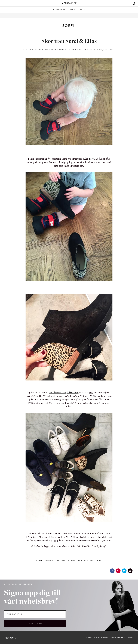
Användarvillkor (118, 637)
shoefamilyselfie (75, 560)
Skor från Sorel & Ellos (69, 41)
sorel (92, 560)
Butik (33, 50)
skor (86, 560)
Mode (74, 50)
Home (54, 50)
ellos (57, 560)
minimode (64, 50)
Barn (26, 50)
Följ (82, 10)
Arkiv (73, 10)
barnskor (49, 560)
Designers (43, 50)
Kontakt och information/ (97, 637)
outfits (83, 50)
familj (64, 560)
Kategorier (59, 10)
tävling (99, 560)
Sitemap (131, 637)
